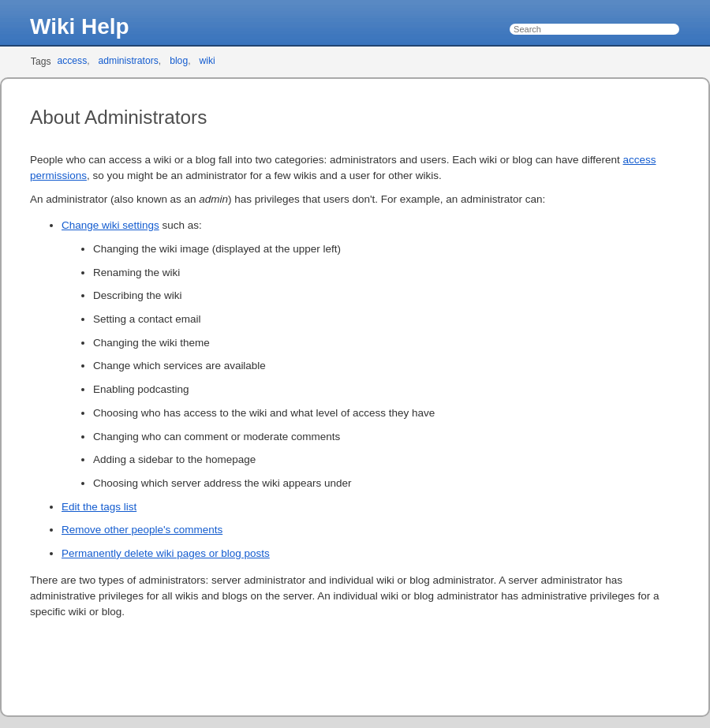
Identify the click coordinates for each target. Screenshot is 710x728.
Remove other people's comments (142, 530)
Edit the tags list (99, 507)
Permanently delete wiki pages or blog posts (166, 553)
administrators (129, 61)
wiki (207, 61)
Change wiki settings (110, 225)
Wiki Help (80, 26)
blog (179, 61)
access (72, 61)
